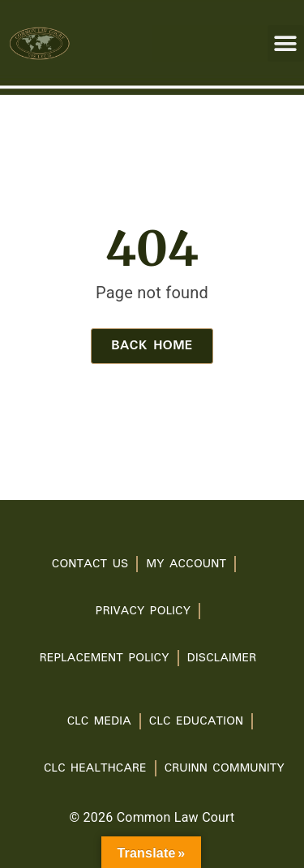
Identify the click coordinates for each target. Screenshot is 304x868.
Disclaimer (222, 658)
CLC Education (197, 721)
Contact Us (90, 564)
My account (186, 564)
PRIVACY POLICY (143, 611)
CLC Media (99, 721)
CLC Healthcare (95, 768)
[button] (286, 43)
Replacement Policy (105, 658)
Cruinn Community (225, 768)
